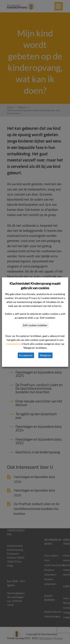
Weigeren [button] (45, 355)
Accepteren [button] (26, 355)
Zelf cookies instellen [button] (35, 325)
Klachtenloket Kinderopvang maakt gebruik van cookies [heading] (35, 286)
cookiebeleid (13, 344)
